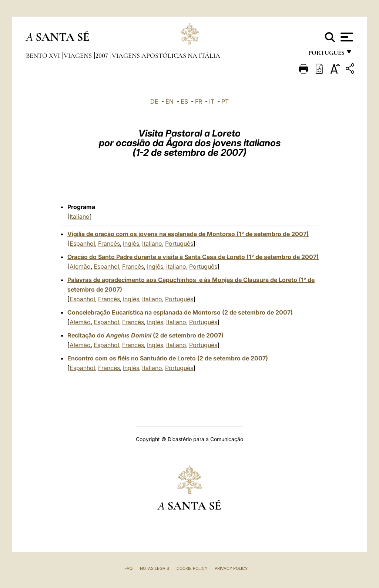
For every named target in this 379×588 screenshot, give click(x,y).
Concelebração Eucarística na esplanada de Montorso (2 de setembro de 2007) (180, 312)
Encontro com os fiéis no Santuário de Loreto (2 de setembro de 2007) (168, 358)
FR (199, 101)
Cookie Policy (192, 568)
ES (184, 101)
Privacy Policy (231, 568)
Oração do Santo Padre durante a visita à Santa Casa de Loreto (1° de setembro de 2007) (193, 257)
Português (179, 243)
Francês (109, 243)
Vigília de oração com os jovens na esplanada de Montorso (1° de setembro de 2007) (188, 234)
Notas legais (155, 568)
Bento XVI (44, 56)
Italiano (80, 216)
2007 (103, 56)
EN (170, 101)
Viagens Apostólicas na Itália (166, 56)
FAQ (128, 568)
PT (225, 101)
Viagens (78, 56)
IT (212, 101)
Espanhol (82, 243)
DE (154, 101)
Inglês (131, 243)
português (326, 55)
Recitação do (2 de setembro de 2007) (145, 335)
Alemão (80, 266)
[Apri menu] (346, 37)
